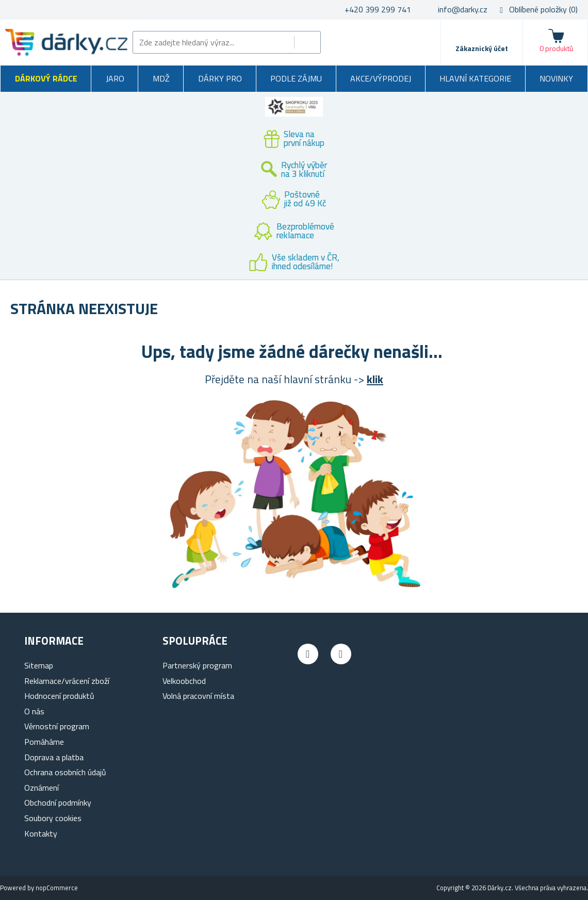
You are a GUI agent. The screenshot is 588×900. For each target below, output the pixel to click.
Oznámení (42, 788)
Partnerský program (197, 665)
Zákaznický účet (482, 48)
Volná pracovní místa (198, 696)
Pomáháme (44, 742)
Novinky (556, 78)
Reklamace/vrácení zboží (67, 681)
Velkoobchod (184, 681)
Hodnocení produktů (59, 696)
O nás (34, 711)
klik (375, 379)
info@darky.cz (463, 9)
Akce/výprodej (381, 78)
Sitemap (39, 665)
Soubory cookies (53, 818)
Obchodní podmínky (58, 803)
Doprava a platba (54, 757)
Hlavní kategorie (475, 78)
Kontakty (41, 833)
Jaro (115, 78)
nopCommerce (57, 888)
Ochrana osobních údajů (65, 772)
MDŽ (161, 78)
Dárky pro (220, 78)
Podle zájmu (296, 78)
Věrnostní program (57, 726)
